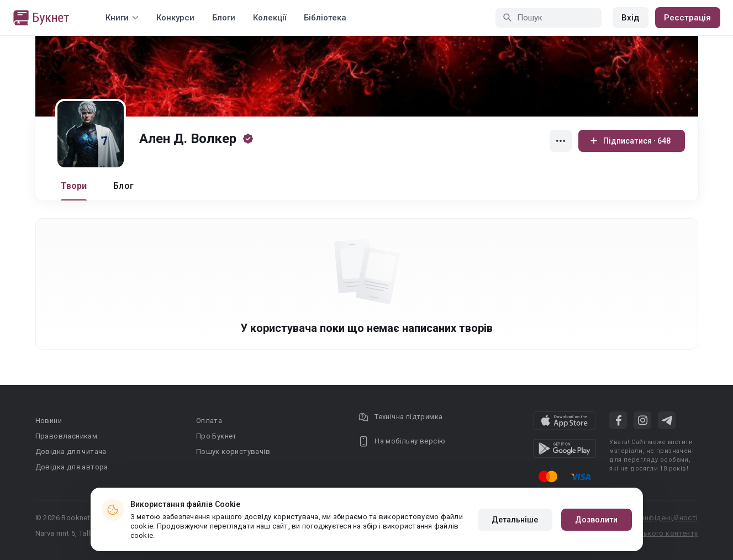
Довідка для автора (72, 467)
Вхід (630, 18)
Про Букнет (217, 436)
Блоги (224, 18)
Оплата (209, 421)
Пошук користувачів (233, 451)
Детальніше (515, 520)
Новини (49, 421)
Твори (74, 186)
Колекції (270, 18)
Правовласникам (67, 436)
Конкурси (175, 18)
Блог (123, 186)
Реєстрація (688, 18)
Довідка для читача (71, 451)
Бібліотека (325, 18)
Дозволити (597, 520)
